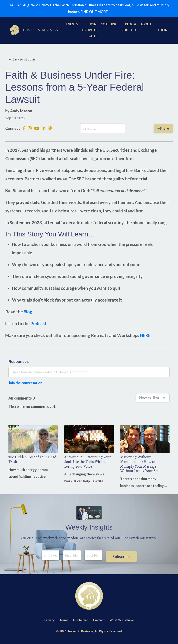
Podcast (38, 325)
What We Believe (122, 623)
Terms (64, 623)
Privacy (49, 623)
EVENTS (73, 26)
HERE (145, 337)
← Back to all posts (22, 60)
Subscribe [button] (121, 559)
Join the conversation (27, 384)
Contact (99, 623)
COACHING (109, 26)
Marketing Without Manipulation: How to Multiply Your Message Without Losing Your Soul (143, 467)
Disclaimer (81, 623)
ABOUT (146, 26)
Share (164, 129)
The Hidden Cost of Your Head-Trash (30, 462)
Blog (28, 313)
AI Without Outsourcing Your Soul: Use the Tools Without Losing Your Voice (88, 464)
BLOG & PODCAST (129, 29)
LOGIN (163, 32)
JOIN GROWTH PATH (90, 32)
